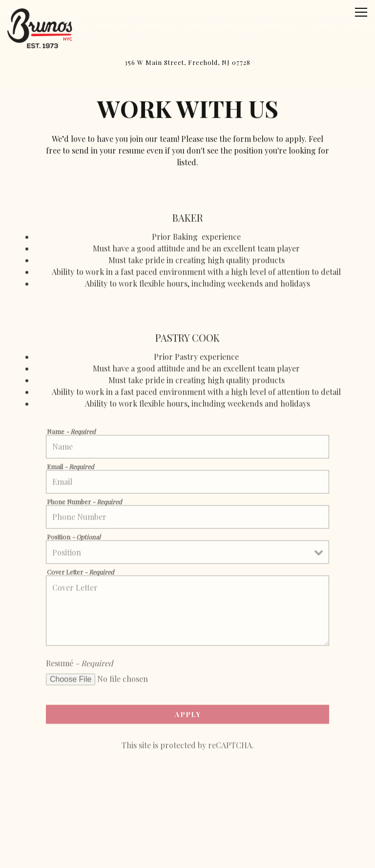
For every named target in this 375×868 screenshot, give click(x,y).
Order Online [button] (188, 831)
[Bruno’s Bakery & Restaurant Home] (42, 27)
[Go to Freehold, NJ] (187, 62)
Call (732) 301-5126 (188, 806)
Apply (188, 716)
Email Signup (187, 856)
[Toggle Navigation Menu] (361, 12)
